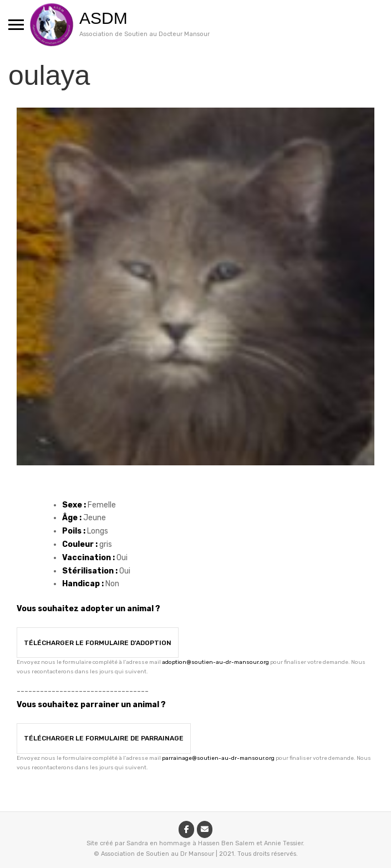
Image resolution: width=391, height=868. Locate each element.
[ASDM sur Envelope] (205, 829)
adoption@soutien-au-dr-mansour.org (215, 662)
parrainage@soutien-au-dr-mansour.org (218, 758)
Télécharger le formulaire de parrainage (104, 738)
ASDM (103, 18)
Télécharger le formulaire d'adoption (98, 643)
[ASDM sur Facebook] (186, 829)
